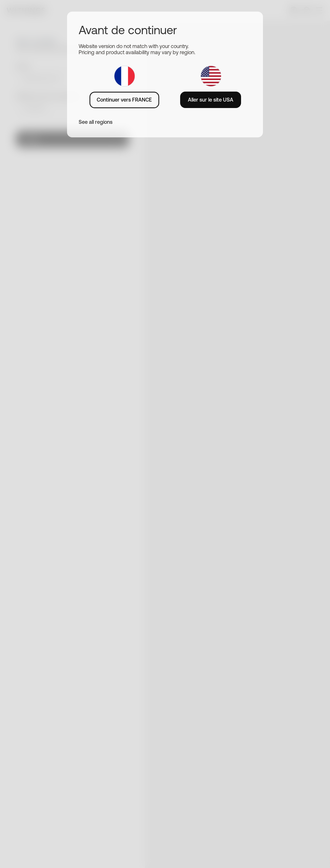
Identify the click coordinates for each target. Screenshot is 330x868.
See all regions (96, 122)
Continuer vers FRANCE (124, 100)
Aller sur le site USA (211, 100)
